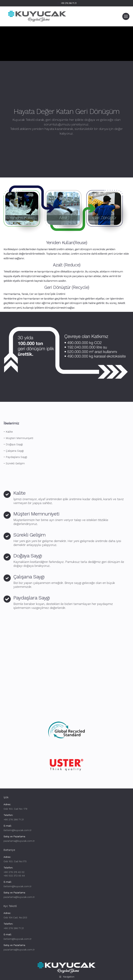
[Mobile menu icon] (126, 16)
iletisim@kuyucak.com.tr (18, 830)
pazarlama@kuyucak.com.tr (19, 841)
